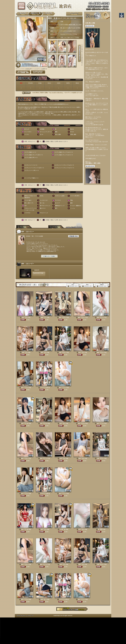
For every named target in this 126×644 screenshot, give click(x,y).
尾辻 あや (81, 353)
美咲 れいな (100, 318)
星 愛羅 (100, 529)
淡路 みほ (43, 353)
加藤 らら (43, 318)
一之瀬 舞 (62, 529)
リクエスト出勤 (44, 388)
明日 (87, 285)
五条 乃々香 (25, 423)
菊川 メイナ (62, 388)
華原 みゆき (62, 318)
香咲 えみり (81, 318)
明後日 (102, 285)
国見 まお (25, 318)
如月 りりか (25, 388)
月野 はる (25, 353)
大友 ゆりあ (43, 423)
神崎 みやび (100, 353)
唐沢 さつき (100, 423)
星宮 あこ (43, 599)
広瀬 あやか (62, 353)
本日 (73, 285)
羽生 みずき (81, 423)
